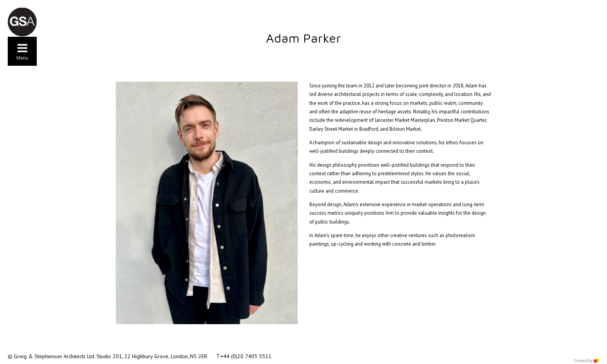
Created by (586, 361)
